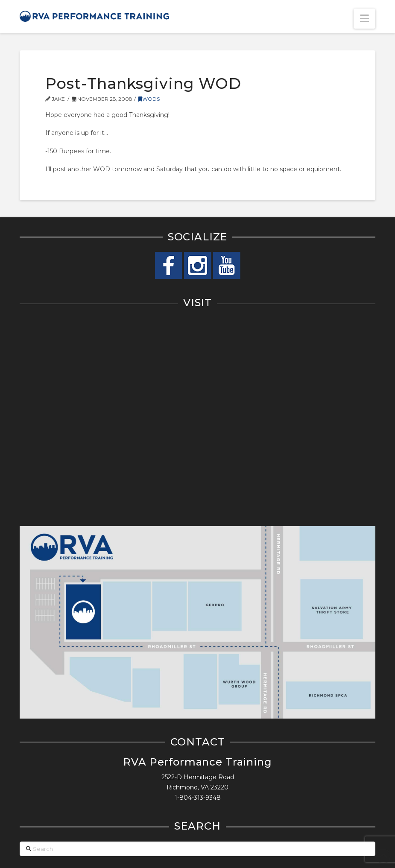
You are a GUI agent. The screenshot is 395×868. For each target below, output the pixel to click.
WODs (149, 99)
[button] (364, 19)
